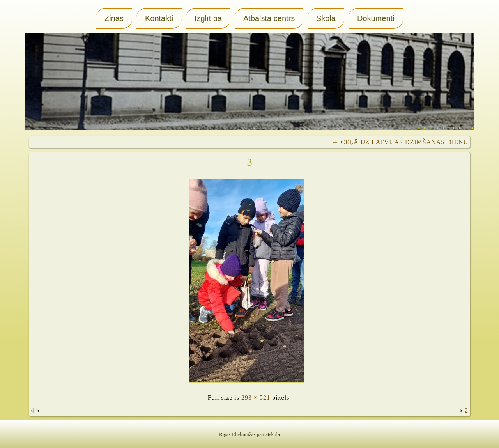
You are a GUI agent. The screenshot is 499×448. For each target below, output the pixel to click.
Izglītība (208, 18)
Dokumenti (376, 18)
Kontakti (159, 18)
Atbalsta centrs (269, 18)
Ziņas (114, 18)
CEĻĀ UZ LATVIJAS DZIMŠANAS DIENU (400, 142)
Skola (326, 18)
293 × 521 (256, 398)
